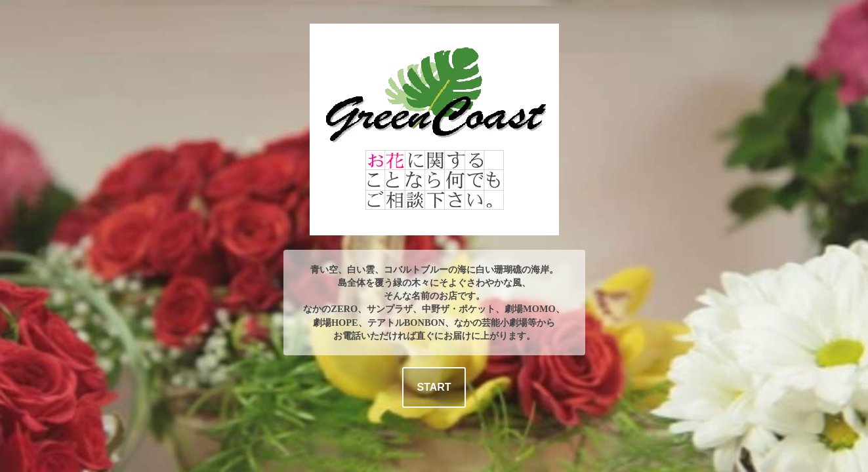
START (434, 387)
